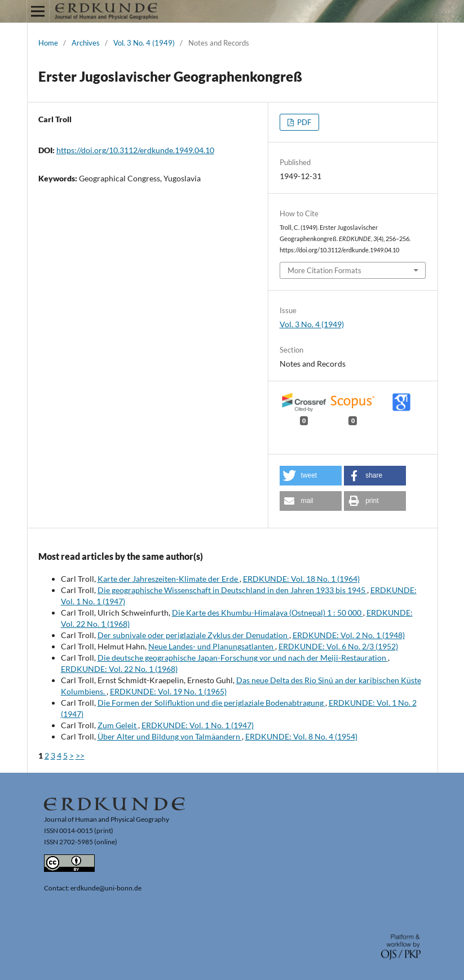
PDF (303, 122)
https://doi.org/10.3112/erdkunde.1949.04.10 (135, 150)
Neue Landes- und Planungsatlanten (212, 646)
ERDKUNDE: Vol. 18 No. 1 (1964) (301, 579)
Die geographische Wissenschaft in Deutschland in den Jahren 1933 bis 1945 (232, 590)
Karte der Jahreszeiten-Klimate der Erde (169, 579)
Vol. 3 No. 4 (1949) (144, 43)
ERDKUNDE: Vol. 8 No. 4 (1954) (301, 736)
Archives (86, 43)
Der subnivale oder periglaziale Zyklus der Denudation (193, 635)
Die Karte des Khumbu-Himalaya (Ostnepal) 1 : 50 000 (268, 612)
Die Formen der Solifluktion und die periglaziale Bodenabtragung (211, 703)
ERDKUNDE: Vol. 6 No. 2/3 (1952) (338, 646)
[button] (311, 476)
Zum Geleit (118, 725)
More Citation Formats (324, 270)
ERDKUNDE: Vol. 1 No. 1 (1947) (198, 725)
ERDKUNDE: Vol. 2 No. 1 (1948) (349, 635)
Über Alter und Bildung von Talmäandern (170, 736)
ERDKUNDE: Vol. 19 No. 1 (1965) (168, 691)
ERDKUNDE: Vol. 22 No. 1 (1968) (119, 669)
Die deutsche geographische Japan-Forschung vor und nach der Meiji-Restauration (243, 658)
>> (80, 756)
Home (48, 43)
